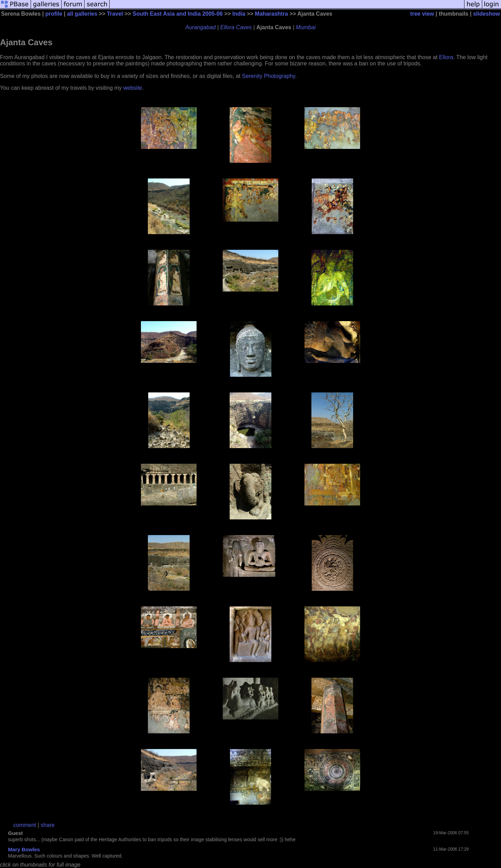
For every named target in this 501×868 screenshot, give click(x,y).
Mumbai (306, 27)
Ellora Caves (236, 27)
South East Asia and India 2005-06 (178, 14)
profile (54, 14)
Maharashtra (272, 14)
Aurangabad (201, 27)
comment (25, 825)
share (48, 825)
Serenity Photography (268, 76)
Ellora (446, 57)
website (133, 88)
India (239, 14)
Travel (115, 14)
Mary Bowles (24, 849)
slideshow (487, 14)
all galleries (82, 14)
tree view (422, 14)
